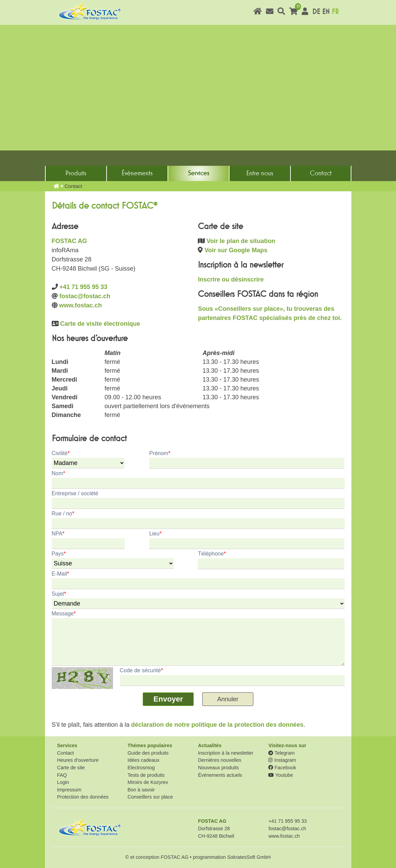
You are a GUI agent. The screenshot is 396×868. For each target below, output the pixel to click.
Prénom (160, 453)
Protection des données (83, 797)
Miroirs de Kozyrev (148, 782)
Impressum (69, 790)
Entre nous (260, 173)
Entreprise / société (75, 493)
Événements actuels (220, 775)
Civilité (61, 453)
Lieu (155, 534)
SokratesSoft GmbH (249, 857)
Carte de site (71, 768)
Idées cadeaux (143, 760)
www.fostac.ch (81, 305)
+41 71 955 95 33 (84, 287)
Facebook (282, 768)
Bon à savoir (141, 790)
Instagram (282, 760)
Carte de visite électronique (100, 324)
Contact (321, 173)
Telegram (281, 753)
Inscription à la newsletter (225, 753)
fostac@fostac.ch (85, 296)
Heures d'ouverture (78, 760)
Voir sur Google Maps (236, 250)
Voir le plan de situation (241, 241)
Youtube (281, 775)
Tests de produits (146, 775)
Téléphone (212, 554)
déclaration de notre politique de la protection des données (217, 725)
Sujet (59, 594)
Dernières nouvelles (219, 760)
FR (335, 12)
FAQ (62, 775)
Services (199, 173)
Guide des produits (148, 753)
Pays (59, 554)
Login (63, 782)
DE (316, 12)
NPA (58, 534)
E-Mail (61, 574)
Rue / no (63, 513)
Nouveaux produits (218, 768)
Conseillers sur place (150, 797)
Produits (76, 173)
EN (326, 12)
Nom (59, 473)
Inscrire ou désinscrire (231, 279)
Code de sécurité (141, 670)
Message (64, 614)
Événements (137, 173)
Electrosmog (141, 768)
